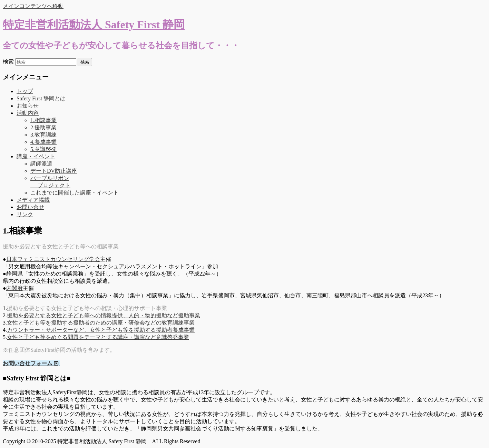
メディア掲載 (33, 200)
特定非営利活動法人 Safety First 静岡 (94, 24)
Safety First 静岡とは (41, 98)
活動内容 (28, 113)
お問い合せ (30, 207)
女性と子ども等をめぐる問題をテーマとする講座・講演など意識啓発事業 (98, 337)
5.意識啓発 (43, 149)
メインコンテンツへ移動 (33, 6)
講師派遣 (41, 164)
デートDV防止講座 (54, 171)
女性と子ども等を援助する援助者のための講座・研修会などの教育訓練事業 (101, 323)
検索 (8, 62)
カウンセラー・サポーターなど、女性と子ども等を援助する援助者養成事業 (101, 330)
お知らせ (28, 106)
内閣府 (14, 288)
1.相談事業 (43, 120)
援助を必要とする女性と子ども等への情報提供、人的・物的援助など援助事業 (104, 315)
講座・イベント (36, 156)
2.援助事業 (43, 127)
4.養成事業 (43, 142)
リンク (25, 214)
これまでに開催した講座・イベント (75, 193)
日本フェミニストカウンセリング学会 (53, 259)
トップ (25, 91)
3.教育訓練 (43, 135)
